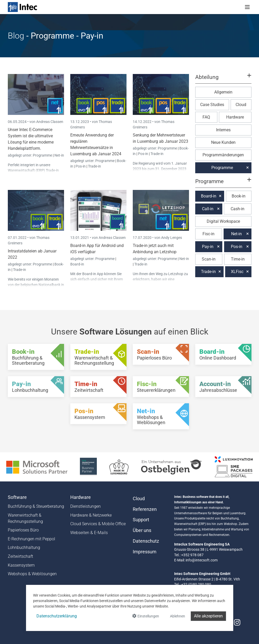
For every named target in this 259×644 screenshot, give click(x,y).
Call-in (208, 209)
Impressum (145, 552)
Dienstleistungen (86, 506)
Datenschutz (146, 541)
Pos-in (81, 166)
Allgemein (223, 92)
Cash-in (238, 209)
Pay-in (208, 247)
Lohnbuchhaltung (24, 547)
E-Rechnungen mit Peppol (31, 539)
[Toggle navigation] (247, 7)
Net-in (59, 155)
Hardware (235, 117)
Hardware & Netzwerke (91, 515)
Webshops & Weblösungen (32, 574)
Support (141, 520)
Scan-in (209, 259)
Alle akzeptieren (208, 616)
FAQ (206, 117)
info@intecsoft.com (202, 560)
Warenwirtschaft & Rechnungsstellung (25, 518)
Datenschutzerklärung (57, 616)
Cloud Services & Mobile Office (98, 524)
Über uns (142, 530)
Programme (43, 155)
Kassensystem (21, 565)
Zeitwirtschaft (20, 556)
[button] (223, 79)
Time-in (238, 259)
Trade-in (94, 166)
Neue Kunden (223, 142)
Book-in (239, 196)
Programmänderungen (223, 155)
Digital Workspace (223, 221)
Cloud (241, 105)
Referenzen (145, 509)
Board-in (77, 264)
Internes (223, 130)
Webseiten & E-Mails (89, 533)
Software (17, 497)
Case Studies (212, 105)
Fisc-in (209, 234)
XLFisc (237, 272)
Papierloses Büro (23, 530)
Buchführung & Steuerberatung (36, 506)
